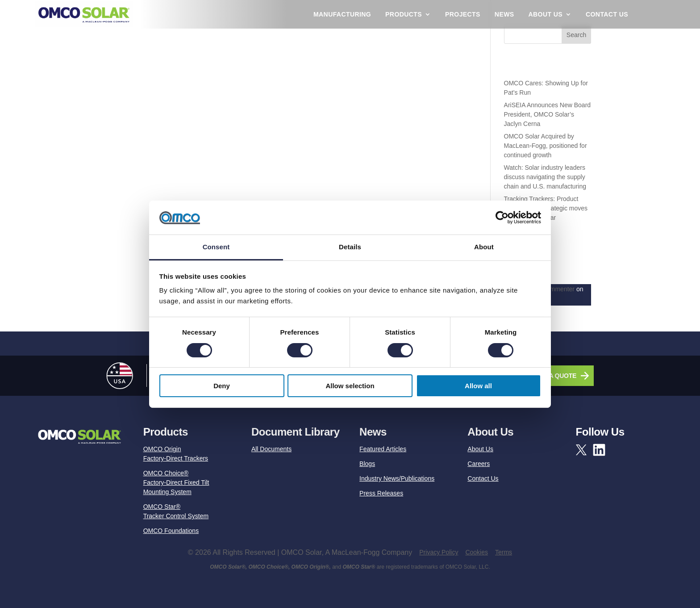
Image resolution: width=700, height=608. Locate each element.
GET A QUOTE (556, 376)
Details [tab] (350, 247)
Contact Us (607, 14)
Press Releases (381, 493)
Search (576, 35)
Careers (479, 464)
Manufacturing (342, 14)
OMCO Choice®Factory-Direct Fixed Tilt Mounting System (176, 482)
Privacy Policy (439, 552)
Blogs (367, 464)
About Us (546, 14)
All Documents (271, 449)
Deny (222, 386)
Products (404, 14)
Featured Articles (383, 449)
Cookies (477, 552)
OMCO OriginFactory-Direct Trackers (176, 454)
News (504, 14)
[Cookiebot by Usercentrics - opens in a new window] (502, 218)
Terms (504, 552)
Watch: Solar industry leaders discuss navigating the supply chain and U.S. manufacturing (545, 177)
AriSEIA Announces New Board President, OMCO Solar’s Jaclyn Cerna (548, 114)
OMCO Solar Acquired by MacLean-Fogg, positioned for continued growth (546, 146)
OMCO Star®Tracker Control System (176, 511)
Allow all (478, 386)
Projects (463, 14)
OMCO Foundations (171, 531)
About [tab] (484, 247)
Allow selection (350, 386)
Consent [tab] (216, 247)
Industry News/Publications (397, 478)
